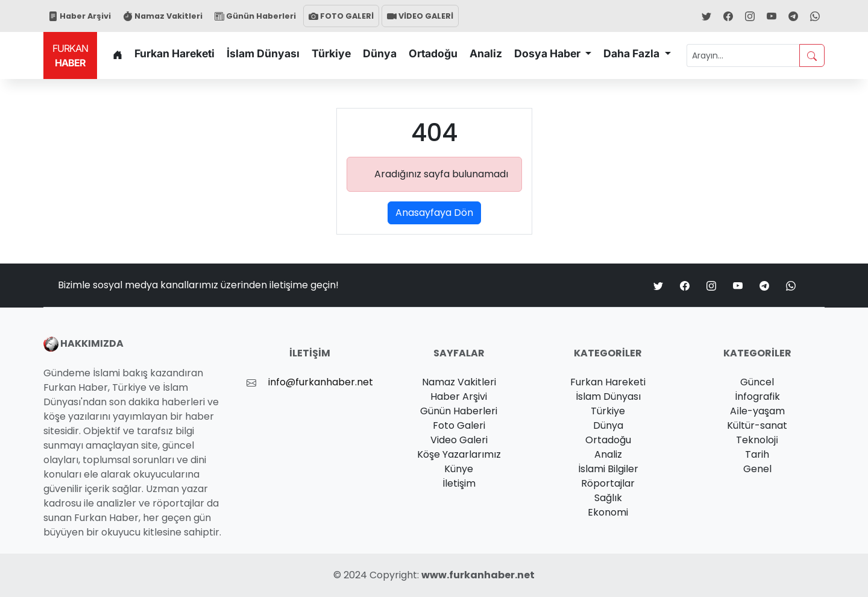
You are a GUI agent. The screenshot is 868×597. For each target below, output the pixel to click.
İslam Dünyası (263, 53)
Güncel (757, 382)
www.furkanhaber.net (478, 575)
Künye (459, 469)
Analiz (486, 53)
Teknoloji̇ (757, 440)
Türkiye (331, 53)
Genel (757, 469)
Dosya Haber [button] (549, 53)
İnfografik (757, 396)
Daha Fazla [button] (633, 53)
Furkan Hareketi (175, 53)
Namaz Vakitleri (163, 16)
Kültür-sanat (757, 425)
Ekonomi (608, 512)
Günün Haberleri (255, 16)
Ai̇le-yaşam (757, 411)
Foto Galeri (459, 425)
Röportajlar (608, 483)
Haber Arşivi (80, 16)
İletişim (459, 483)
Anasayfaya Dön (434, 213)
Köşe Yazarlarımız (459, 454)
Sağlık (608, 498)
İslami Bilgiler (608, 469)
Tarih (757, 454)
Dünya (380, 53)
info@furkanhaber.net (321, 382)
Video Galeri (459, 440)
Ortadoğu (433, 53)
